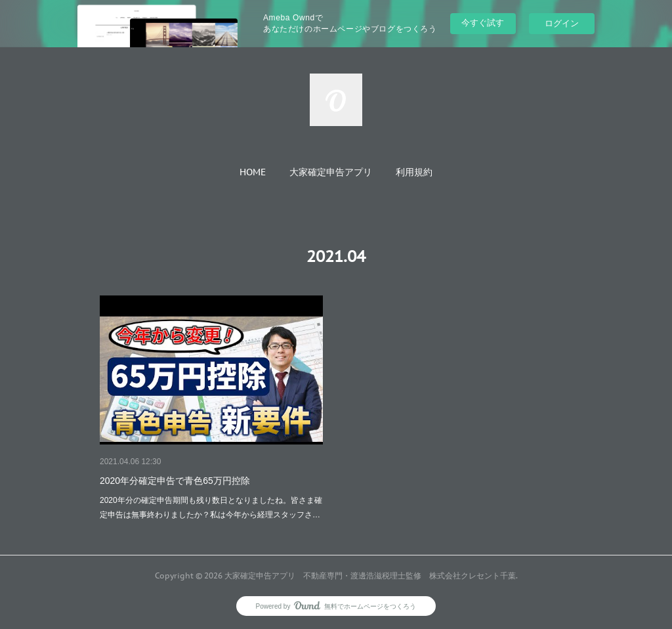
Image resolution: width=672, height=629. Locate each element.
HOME (253, 172)
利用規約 (414, 172)
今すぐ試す (483, 23)
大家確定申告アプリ (331, 172)
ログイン (562, 23)
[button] (253, 172)
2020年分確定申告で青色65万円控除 (175, 481)
